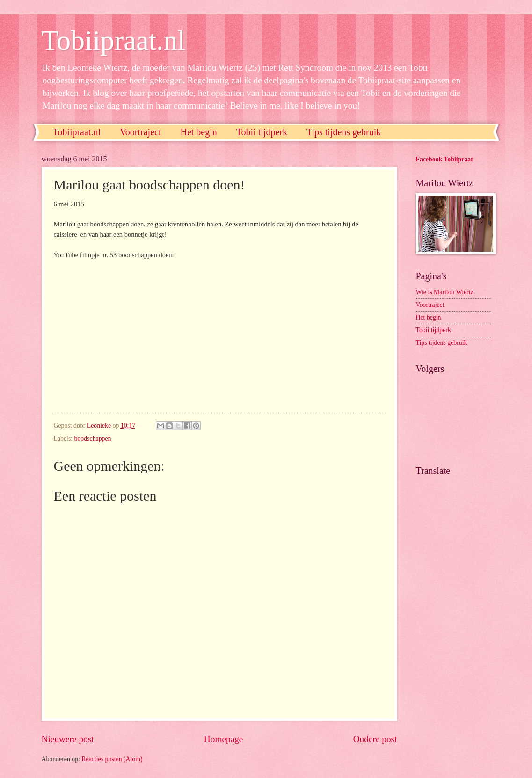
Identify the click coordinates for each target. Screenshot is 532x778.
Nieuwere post (68, 739)
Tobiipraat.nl (113, 40)
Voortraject (141, 132)
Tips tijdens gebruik (344, 132)
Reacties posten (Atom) (112, 759)
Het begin (198, 132)
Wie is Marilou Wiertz (445, 292)
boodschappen (93, 439)
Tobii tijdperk (262, 132)
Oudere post (375, 739)
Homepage (224, 739)
